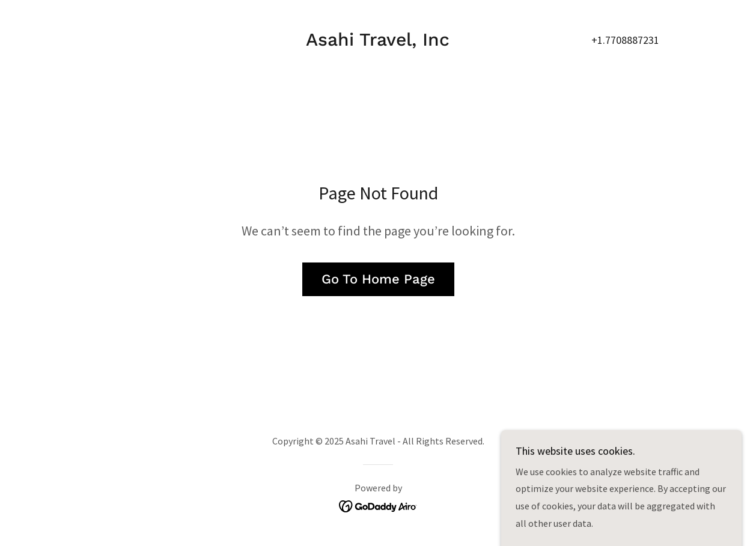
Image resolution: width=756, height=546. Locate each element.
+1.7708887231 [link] (625, 40)
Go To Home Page (378, 279)
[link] (378, 42)
